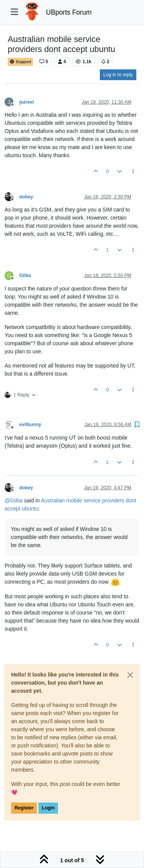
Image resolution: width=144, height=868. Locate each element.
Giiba (25, 275)
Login (48, 808)
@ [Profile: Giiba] (14, 500)
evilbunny (30, 425)
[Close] (130, 675)
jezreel (26, 102)
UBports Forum (69, 12)
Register (24, 808)
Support (20, 62)
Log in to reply (118, 75)
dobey (26, 197)
